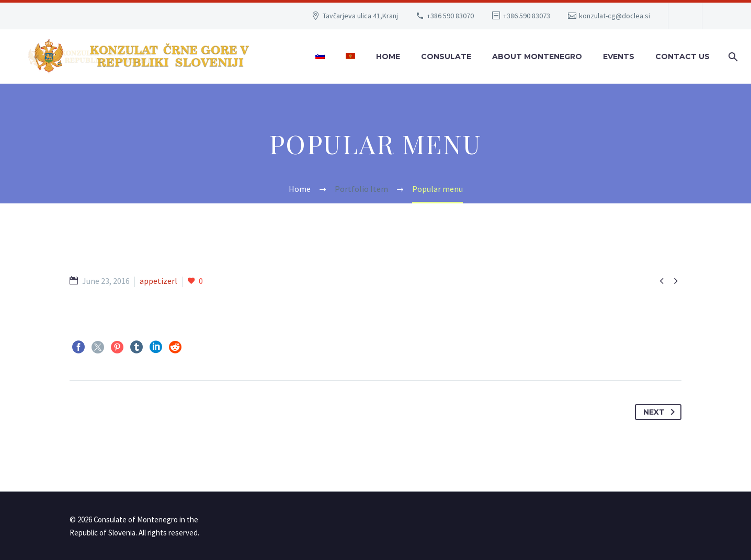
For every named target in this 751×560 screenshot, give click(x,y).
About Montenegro (537, 56)
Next (661, 412)
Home (388, 56)
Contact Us (682, 56)
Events (619, 56)
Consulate (446, 56)
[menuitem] (320, 57)
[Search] (731, 57)
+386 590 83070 (450, 16)
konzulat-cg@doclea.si (615, 16)
